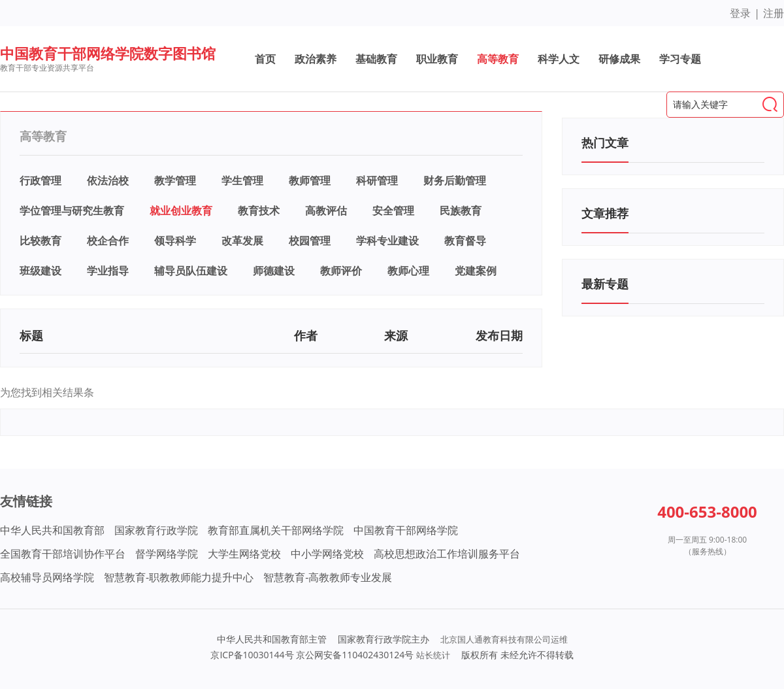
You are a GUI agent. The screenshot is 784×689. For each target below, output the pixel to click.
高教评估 (326, 210)
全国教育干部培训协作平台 (63, 554)
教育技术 (259, 210)
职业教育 (437, 59)
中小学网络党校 (327, 554)
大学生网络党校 (244, 554)
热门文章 (605, 143)
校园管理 (310, 241)
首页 (265, 59)
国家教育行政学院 (156, 530)
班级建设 (41, 271)
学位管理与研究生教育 (72, 210)
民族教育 (461, 210)
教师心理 (408, 271)
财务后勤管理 (455, 180)
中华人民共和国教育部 (52, 530)
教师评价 (341, 271)
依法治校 (108, 180)
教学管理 (175, 180)
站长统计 (433, 655)
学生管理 (242, 180)
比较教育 (41, 241)
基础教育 (376, 59)
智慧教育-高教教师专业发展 (328, 577)
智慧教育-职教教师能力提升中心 (179, 577)
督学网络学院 (167, 554)
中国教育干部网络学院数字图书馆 (108, 53)
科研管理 (377, 180)
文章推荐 (605, 213)
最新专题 (605, 284)
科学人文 (559, 59)
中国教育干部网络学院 (406, 530)
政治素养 (316, 59)
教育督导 (465, 241)
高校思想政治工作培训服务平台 (447, 554)
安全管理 (393, 210)
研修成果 (619, 59)
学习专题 (680, 59)
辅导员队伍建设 (191, 271)
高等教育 (498, 59)
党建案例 (476, 271)
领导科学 (175, 241)
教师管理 (310, 180)
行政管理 (41, 180)
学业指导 (108, 271)
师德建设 (274, 271)
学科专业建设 (387, 241)
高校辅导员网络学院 (47, 577)
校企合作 (108, 241)
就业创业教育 (181, 210)
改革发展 (242, 241)
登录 (740, 13)
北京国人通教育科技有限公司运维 (504, 639)
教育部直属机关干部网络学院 (276, 530)
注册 (774, 13)
